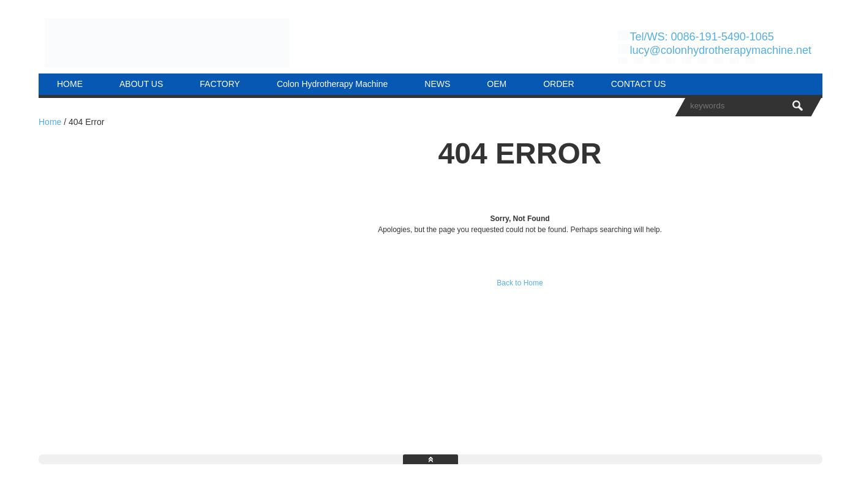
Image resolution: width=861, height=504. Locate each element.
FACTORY (220, 84)
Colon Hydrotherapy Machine (332, 84)
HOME (70, 84)
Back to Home (520, 283)
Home (50, 122)
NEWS (437, 84)
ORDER (559, 84)
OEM (497, 84)
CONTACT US (639, 84)
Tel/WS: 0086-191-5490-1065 (702, 37)
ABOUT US (141, 84)
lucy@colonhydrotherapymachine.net (721, 50)
